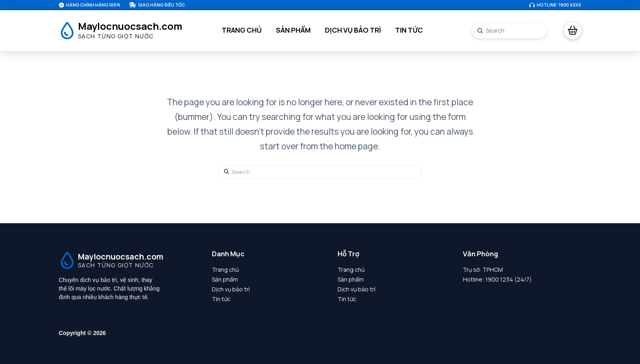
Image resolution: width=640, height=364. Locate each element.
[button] (573, 31)
